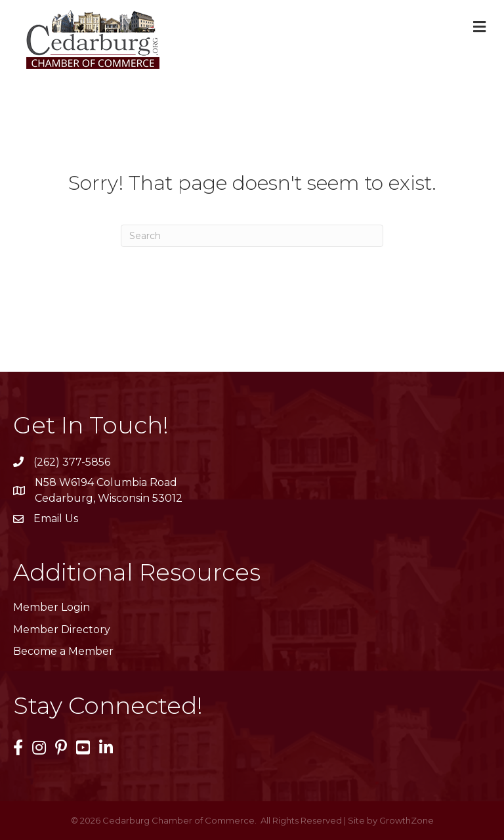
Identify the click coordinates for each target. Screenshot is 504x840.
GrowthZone (407, 820)
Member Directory (62, 630)
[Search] (252, 236)
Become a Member (63, 651)
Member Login (52, 607)
